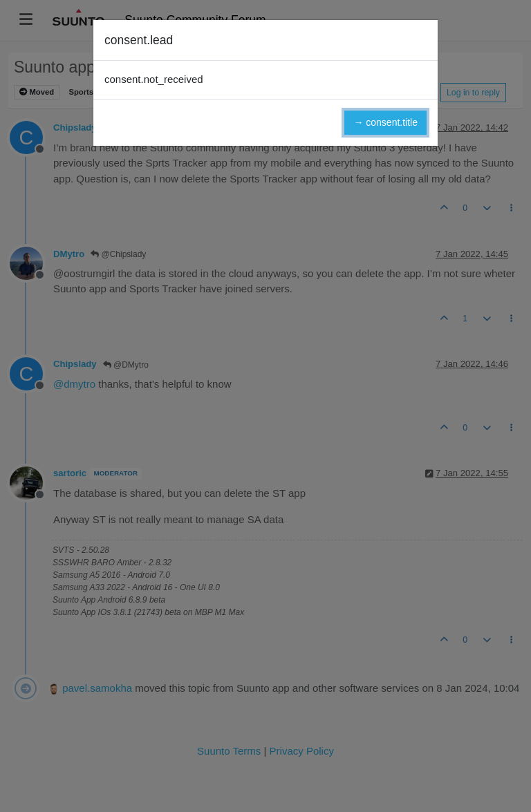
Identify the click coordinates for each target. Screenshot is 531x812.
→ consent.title (385, 122)
